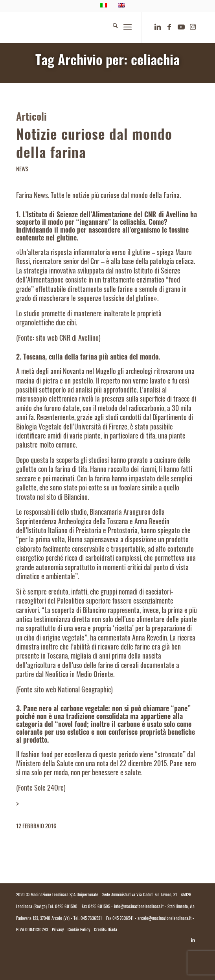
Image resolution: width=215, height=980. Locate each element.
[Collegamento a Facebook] (169, 28)
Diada (112, 930)
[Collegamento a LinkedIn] (158, 28)
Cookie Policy (79, 930)
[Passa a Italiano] (108, 959)
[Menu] (128, 27)
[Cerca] (111, 27)
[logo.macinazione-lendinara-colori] (89, 27)
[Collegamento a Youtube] (181, 28)
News (22, 170)
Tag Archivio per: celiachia (107, 62)
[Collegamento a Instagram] (193, 28)
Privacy (58, 930)
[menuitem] (111, 27)
